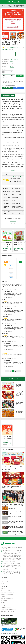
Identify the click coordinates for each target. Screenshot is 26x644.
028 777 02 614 (7, 88)
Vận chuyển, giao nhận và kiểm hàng (9, 609)
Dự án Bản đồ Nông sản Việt (7, 599)
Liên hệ (3, 613)
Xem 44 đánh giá (14, 47)
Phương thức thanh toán (6, 607)
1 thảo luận (4, 289)
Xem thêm (13, 171)
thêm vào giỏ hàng (8, 76)
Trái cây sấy (10, 5)
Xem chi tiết (13, 221)
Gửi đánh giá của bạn (21, 262)
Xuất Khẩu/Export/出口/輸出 (7, 595)
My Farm (3, 602)
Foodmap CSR (4, 600)
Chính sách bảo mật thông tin (7, 593)
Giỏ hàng (3, 584)
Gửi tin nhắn (19, 88)
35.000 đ (12, 62)
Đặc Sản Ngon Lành (7, 246)
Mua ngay (20, 76)
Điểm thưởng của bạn (6, 582)
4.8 (2, 47)
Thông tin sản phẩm (8, 96)
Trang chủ (3, 5)
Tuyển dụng (4, 597)
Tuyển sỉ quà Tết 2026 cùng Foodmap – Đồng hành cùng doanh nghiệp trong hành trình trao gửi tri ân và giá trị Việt (12, 468)
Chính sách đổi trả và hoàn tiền (8, 611)
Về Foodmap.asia (5, 589)
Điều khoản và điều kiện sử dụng (8, 591)
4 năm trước (13, 289)
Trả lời (9, 289)
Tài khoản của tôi (5, 580)
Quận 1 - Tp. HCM (14, 60)
